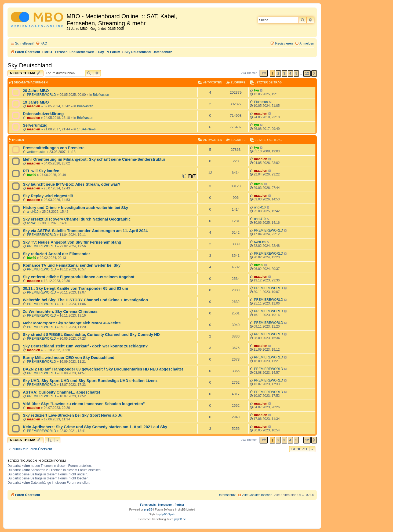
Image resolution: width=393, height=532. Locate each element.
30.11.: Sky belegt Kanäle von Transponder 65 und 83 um (75, 288)
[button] (264, 73)
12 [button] (307, 73)
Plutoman (261, 102)
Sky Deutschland (30, 65)
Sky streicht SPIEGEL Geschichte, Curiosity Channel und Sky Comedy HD (91, 335)
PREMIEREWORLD (41, 95)
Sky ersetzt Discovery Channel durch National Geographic (77, 219)
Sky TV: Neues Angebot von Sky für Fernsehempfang (72, 242)
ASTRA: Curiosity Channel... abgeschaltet (61, 392)
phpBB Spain (167, 514)
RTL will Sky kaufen (41, 171)
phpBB (148, 510)
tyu (256, 90)
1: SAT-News (86, 129)
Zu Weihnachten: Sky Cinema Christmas (60, 311)
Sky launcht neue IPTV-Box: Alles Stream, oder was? (72, 184)
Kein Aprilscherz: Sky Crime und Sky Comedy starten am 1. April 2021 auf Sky (95, 427)
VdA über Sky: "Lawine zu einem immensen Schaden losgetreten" (84, 404)
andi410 (33, 212)
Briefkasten (101, 95)
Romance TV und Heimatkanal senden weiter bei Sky (72, 265)
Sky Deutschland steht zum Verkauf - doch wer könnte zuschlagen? (85, 346)
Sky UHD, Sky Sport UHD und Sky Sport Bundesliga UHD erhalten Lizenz (90, 381)
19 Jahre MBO (36, 102)
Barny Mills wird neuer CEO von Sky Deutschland (69, 358)
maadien (33, 106)
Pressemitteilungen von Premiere (54, 148)
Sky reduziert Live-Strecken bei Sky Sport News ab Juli (74, 415)
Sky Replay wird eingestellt (48, 196)
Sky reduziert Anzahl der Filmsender (56, 254)
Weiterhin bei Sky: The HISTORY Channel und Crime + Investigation (85, 300)
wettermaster (36, 152)
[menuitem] (41, 44)
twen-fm (260, 242)
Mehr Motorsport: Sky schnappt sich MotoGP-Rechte (72, 323)
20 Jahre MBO (36, 91)
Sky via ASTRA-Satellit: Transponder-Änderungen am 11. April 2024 (85, 231)
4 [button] (290, 73)
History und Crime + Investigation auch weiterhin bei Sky (75, 208)
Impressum (165, 505)
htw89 (31, 175)
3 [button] (284, 73)
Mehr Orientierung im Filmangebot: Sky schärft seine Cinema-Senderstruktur (94, 159)
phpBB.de (180, 519)
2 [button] (278, 73)
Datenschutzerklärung (43, 114)
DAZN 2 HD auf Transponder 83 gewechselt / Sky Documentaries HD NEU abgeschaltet (103, 369)
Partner (179, 505)
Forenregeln (148, 505)
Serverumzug (35, 125)
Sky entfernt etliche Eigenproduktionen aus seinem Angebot (79, 277)
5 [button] (296, 73)
